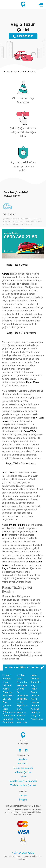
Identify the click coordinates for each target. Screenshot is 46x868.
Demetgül (8, 719)
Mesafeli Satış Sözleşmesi (23, 781)
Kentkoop (22, 722)
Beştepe (7, 699)
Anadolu (7, 679)
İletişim (23, 800)
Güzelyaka (22, 699)
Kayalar (21, 719)
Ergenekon (22, 682)
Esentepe (22, 685)
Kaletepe (21, 712)
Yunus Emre (37, 719)
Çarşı (5, 709)
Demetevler (9, 716)
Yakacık (35, 702)
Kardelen (21, 716)
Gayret (20, 689)
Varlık (34, 699)
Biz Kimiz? (23, 764)
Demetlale (8, 722)
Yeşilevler (36, 712)
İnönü (19, 709)
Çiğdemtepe (9, 712)
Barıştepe (8, 692)
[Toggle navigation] (42, 5)
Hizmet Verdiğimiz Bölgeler (25, 668)
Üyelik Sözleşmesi (23, 768)
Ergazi (20, 679)
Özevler (35, 679)
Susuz (34, 692)
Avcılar (6, 689)
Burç (5, 702)
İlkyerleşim (22, 705)
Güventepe (22, 695)
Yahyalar (36, 716)
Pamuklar (36, 682)
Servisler (23, 759)
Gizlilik (23, 777)
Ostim (34, 675)
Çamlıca (7, 705)
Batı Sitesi (8, 695)
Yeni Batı (36, 705)
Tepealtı (35, 695)
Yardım (23, 795)
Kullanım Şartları (23, 772)
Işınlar (20, 702)
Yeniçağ (35, 709)
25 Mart (7, 675)
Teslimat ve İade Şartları (23, 785)
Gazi (19, 692)
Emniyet (21, 675)
